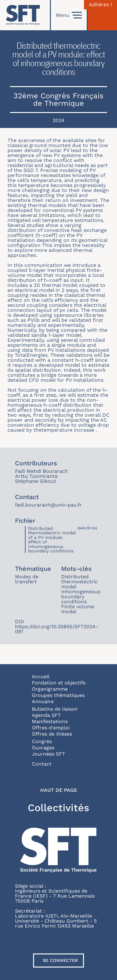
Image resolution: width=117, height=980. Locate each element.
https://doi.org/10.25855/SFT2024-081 (56, 629)
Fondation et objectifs (59, 683)
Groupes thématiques (58, 695)
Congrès (42, 741)
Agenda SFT (46, 715)
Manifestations (50, 721)
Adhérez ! (100, 5)
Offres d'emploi (51, 728)
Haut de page (59, 790)
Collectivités (58, 808)
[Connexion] (102, 15)
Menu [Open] (69, 15)
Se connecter (60, 960)
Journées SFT (49, 754)
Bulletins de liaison (55, 709)
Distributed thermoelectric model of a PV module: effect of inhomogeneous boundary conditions (52, 540)
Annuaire (43, 701)
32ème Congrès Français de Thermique (58, 100)
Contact (42, 764)
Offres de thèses (52, 734)
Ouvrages (43, 748)
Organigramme (50, 689)
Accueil (41, 676)
